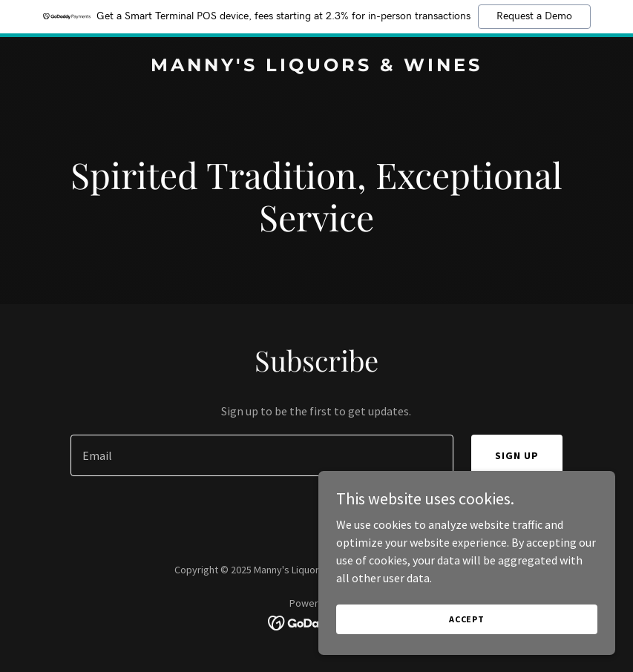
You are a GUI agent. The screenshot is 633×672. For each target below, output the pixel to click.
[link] (316, 67)
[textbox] (262, 455)
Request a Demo (534, 16)
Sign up (517, 455)
